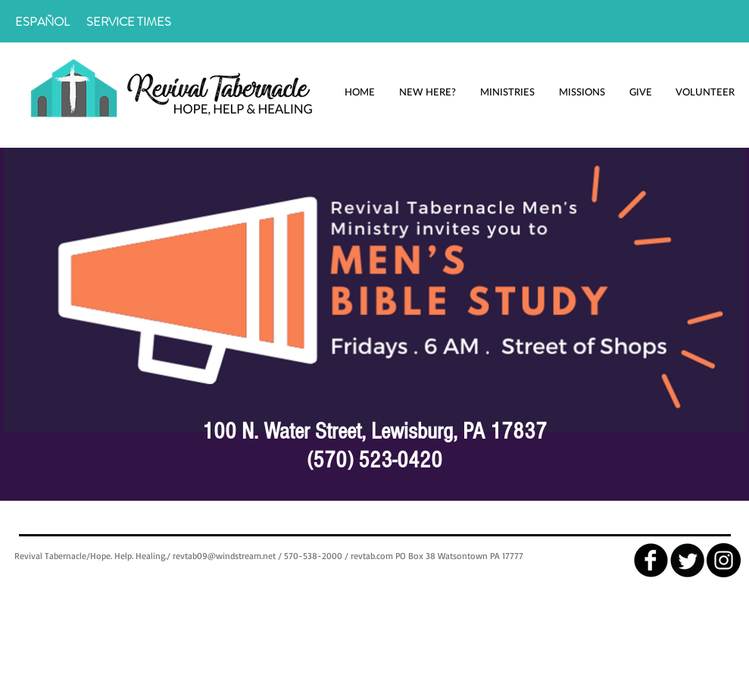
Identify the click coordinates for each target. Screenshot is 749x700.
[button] (428, 92)
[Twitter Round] (687, 560)
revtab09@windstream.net (224, 556)
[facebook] (651, 560)
